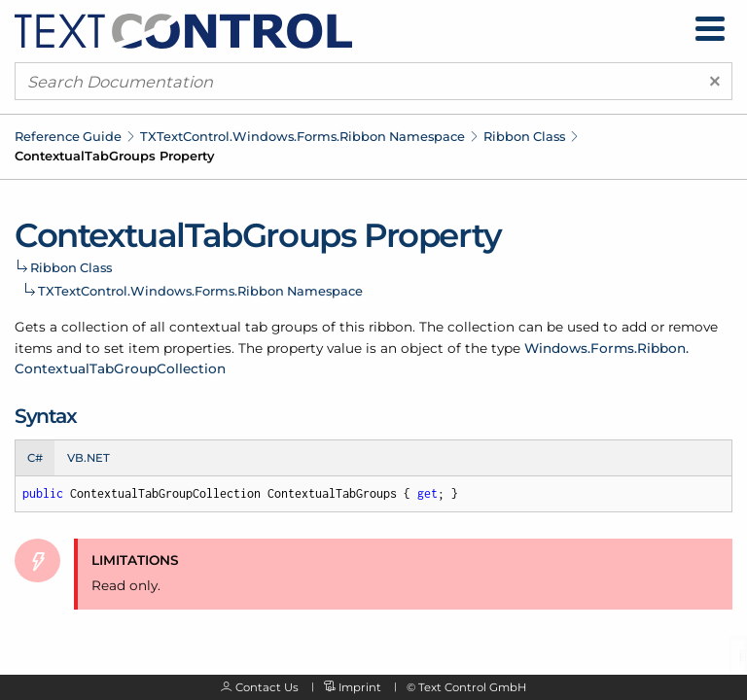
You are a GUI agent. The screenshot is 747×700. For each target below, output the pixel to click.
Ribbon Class (524, 136)
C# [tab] (35, 458)
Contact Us (267, 687)
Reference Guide (68, 136)
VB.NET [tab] (89, 458)
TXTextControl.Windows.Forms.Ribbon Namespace (302, 136)
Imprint (360, 687)
